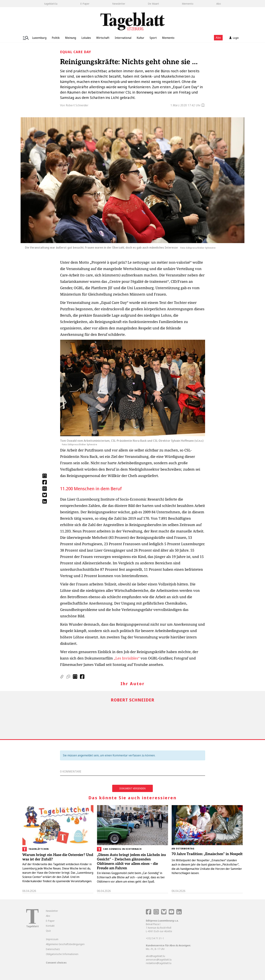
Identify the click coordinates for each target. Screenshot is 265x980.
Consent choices (56, 963)
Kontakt (50, 926)
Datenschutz (53, 949)
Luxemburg (39, 38)
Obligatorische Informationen (62, 954)
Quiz (48, 931)
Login (234, 38)
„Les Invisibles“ (127, 658)
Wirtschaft (103, 38)
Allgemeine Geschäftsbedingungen (65, 944)
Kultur (140, 38)
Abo (219, 4)
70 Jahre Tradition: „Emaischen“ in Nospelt (207, 854)
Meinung (71, 38)
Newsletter (119, 4)
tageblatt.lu (51, 4)
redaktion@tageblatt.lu (159, 963)
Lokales (86, 38)
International (123, 38)
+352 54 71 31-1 (155, 938)
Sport (153, 38)
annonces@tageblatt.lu (159, 960)
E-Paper (85, 4)
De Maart (153, 4)
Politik (56, 38)
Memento (188, 4)
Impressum (52, 939)
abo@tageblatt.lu (155, 956)
